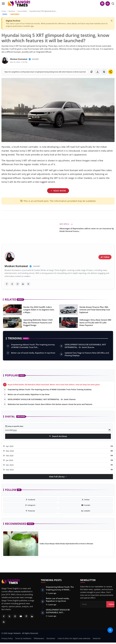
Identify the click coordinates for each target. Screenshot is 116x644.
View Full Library (58, 477)
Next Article (66, 224)
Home (4, 11)
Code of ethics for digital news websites (74, 638)
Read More (58, 191)
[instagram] (18, 284)
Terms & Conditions (23, 638)
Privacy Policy (7, 638)
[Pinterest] (26, 616)
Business (12, 11)
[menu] (3, 4)
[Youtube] (21, 616)
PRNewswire (39, 638)
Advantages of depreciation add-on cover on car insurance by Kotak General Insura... (87, 230)
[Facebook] (4, 616)
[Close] (112, 21)
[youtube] (86, 505)
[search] (113, 4)
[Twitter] (9, 616)
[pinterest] (30, 511)
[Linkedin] (32, 616)
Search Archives (58, 436)
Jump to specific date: (14, 426)
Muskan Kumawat (16, 266)
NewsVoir (97, 638)
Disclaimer (51, 638)
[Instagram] (15, 616)
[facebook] (7, 284)
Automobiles (22, 11)
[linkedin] (23, 284)
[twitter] (12, 284)
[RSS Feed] (4, 622)
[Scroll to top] (110, 630)
